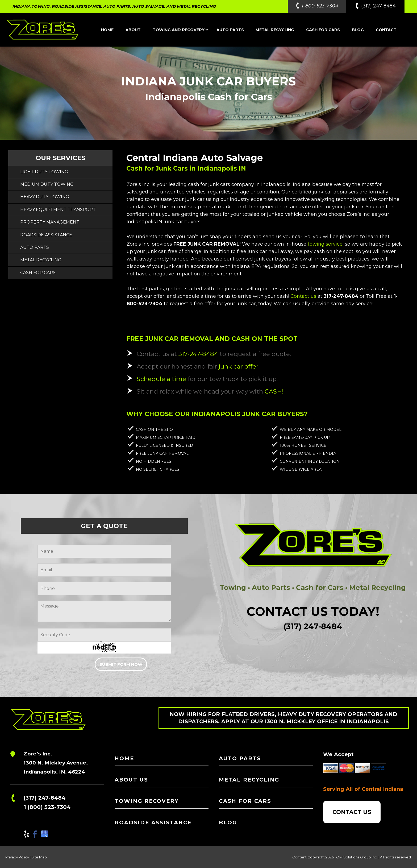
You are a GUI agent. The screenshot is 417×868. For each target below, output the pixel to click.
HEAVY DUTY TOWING (45, 197)
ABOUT (133, 30)
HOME (107, 30)
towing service (325, 244)
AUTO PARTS (230, 30)
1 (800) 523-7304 (47, 807)
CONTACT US (352, 812)
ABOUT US (131, 780)
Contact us (303, 296)
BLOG (358, 30)
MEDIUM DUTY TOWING (47, 184)
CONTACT (386, 30)
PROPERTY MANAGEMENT (50, 222)
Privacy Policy (17, 857)
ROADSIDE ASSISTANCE (46, 235)
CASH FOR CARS (323, 30)
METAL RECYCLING (275, 30)
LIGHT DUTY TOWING (44, 172)
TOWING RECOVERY (147, 801)
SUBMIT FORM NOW (121, 664)
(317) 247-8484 (45, 798)
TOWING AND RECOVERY (181, 30)
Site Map (39, 857)
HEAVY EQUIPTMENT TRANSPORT (58, 210)
